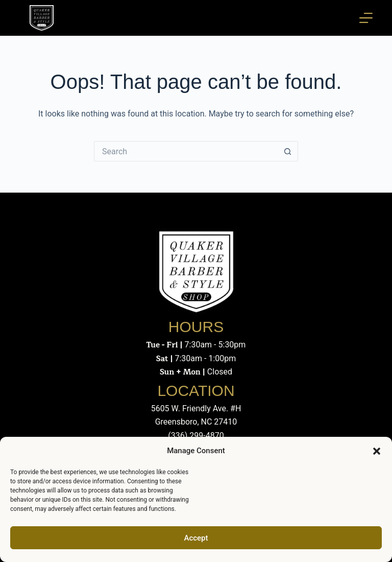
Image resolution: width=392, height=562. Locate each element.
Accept (196, 538)
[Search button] (288, 151)
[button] (377, 451)
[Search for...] (186, 151)
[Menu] (366, 18)
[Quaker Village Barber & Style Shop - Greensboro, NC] (41, 18)
